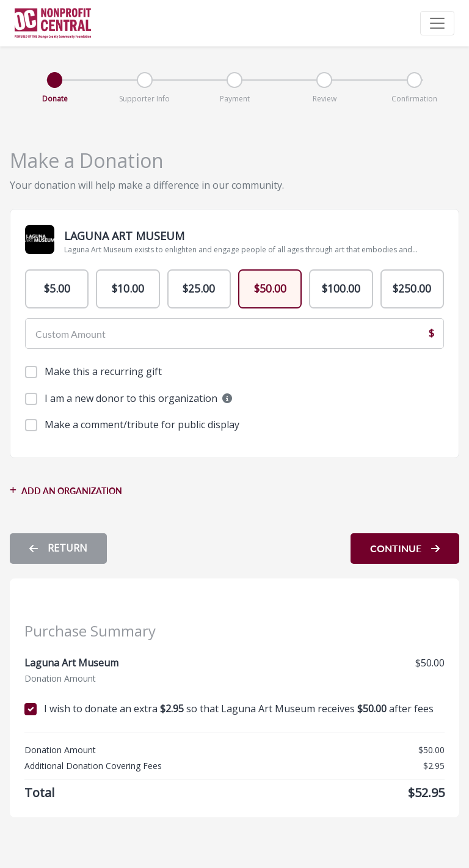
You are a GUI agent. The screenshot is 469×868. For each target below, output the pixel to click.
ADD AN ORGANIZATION (66, 493)
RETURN (58, 550)
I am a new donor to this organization (138, 399)
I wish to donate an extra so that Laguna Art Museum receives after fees (239, 710)
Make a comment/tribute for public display (142, 426)
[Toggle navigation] (437, 23)
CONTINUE (405, 550)
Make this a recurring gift (103, 373)
